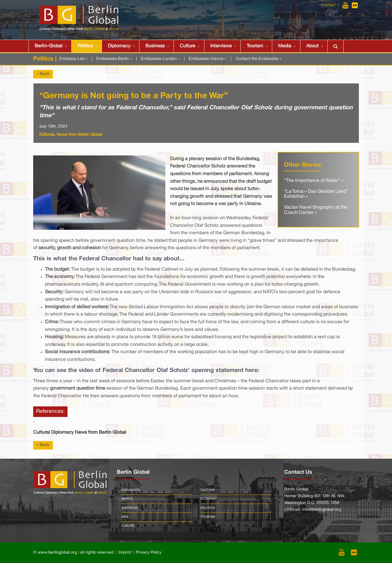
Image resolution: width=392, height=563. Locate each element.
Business (155, 46)
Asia (125, 517)
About (312, 46)
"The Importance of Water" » (314, 181)
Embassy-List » (73, 59)
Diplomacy (119, 46)
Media (285, 46)
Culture (187, 46)
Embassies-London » (160, 59)
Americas (130, 508)
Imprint (125, 553)
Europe (128, 526)
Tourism (255, 46)
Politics (85, 46)
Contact (328, 5)
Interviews (221, 46)
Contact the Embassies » (259, 59)
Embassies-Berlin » (114, 59)
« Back (43, 74)
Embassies (131, 490)
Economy (209, 499)
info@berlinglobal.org (322, 510)
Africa (127, 499)
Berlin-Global (49, 46)
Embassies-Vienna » (208, 59)
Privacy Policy (149, 553)
